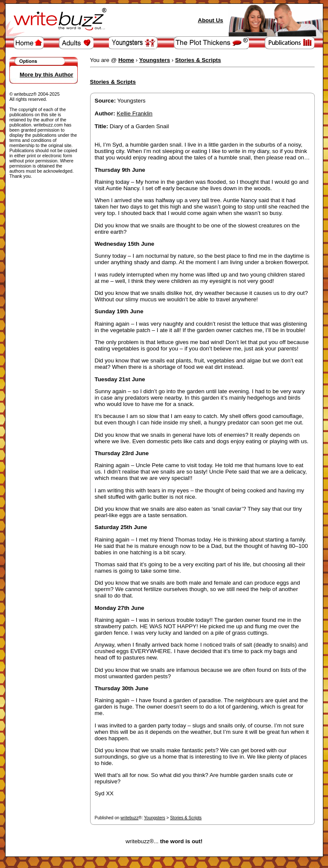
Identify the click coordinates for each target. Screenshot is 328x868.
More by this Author (46, 75)
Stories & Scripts (186, 818)
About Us (210, 20)
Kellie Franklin (135, 113)
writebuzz (129, 818)
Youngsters (155, 818)
